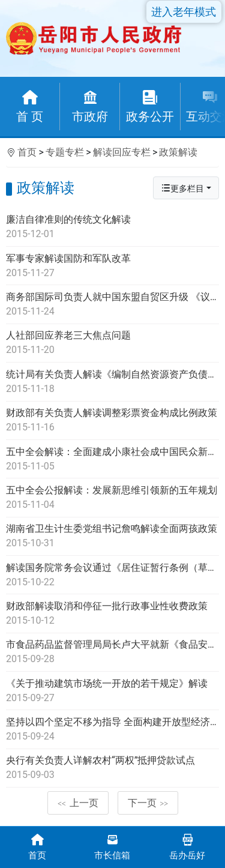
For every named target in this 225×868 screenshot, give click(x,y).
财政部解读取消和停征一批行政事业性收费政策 (112, 614)
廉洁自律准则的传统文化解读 (112, 228)
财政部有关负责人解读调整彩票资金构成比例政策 (112, 421)
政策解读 (178, 152)
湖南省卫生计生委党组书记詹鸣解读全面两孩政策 (112, 537)
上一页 (78, 803)
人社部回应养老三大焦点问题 (112, 343)
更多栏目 (182, 188)
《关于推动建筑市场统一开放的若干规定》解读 (112, 692)
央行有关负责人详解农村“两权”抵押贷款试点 (112, 768)
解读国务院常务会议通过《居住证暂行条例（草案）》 (112, 576)
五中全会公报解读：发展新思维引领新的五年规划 (112, 498)
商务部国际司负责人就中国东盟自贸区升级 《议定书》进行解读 (112, 305)
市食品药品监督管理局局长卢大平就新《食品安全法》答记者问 (112, 653)
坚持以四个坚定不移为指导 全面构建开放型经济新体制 (112, 730)
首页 (27, 152)
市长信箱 (112, 846)
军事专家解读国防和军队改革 (112, 267)
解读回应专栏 (122, 152)
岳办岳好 (187, 846)
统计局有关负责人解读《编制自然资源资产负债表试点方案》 (112, 382)
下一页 (148, 803)
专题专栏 (65, 152)
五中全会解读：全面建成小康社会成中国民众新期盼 (112, 460)
